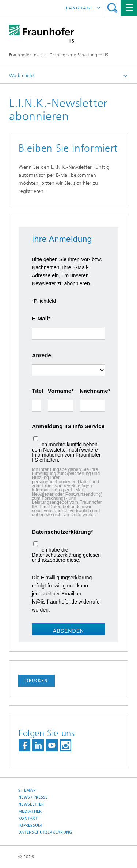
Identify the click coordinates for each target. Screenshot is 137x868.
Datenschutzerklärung (61, 532)
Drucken (37, 681)
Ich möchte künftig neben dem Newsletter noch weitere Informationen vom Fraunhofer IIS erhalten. (66, 452)
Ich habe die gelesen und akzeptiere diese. (66, 555)
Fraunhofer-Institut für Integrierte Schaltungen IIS (59, 55)
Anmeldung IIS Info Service (68, 426)
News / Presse (33, 797)
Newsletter (31, 804)
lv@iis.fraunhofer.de (54, 602)
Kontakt (28, 818)
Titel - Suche (112, 8)
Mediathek (30, 812)
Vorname (60, 391)
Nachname (92, 391)
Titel (37, 391)
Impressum (30, 825)
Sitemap (27, 790)
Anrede (41, 355)
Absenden (68, 631)
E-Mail (40, 318)
